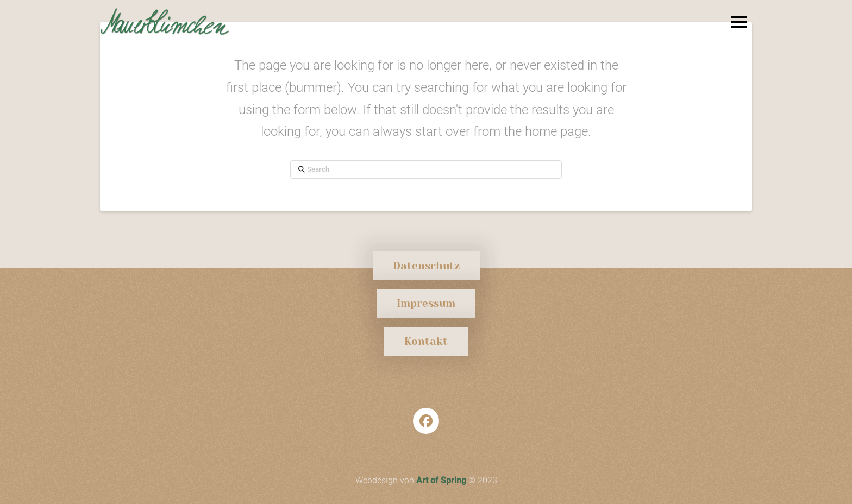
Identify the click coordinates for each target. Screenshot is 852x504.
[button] (739, 22)
